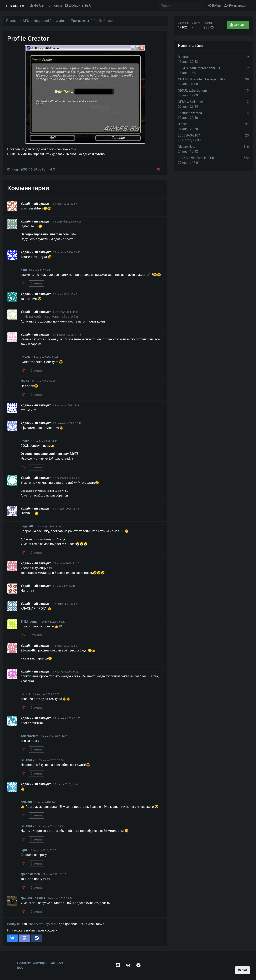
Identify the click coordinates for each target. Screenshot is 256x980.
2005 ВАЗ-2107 (189, 135)
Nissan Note (187, 147)
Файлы (37, 6)
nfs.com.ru (16, 6)
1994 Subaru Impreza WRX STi (199, 68)
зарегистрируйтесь (43, 924)
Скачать (238, 25)
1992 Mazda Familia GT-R (196, 158)
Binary (182, 124)
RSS (20, 968)
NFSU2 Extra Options (193, 91)
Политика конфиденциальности (41, 963)
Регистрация (236, 6)
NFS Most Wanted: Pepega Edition (202, 79)
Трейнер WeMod (190, 113)
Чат (242, 970)
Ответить (36, 283)
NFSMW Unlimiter (190, 102)
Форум (55, 6)
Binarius (184, 57)
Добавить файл (79, 6)
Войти (214, 6)
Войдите (13, 924)
